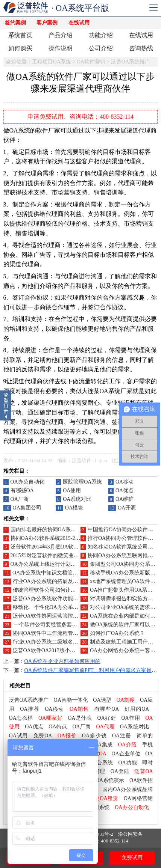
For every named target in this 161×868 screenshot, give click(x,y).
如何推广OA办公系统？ (117, 633)
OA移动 (125, 482)
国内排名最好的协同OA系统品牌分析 (54, 530)
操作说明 (61, 48)
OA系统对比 (77, 499)
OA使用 (72, 491)
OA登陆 (120, 771)
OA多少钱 (94, 736)
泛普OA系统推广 (131, 62)
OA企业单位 (126, 754)
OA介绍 (128, 745)
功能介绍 (101, 35)
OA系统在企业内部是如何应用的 (62, 661)
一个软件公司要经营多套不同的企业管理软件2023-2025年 (80, 625)
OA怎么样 (21, 718)
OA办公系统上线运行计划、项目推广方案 (59, 564)
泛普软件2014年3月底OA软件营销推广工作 (60, 547)
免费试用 (132, 858)
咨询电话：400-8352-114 (102, 841)
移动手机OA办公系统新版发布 (125, 573)
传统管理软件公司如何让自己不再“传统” (60, 590)
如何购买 (20, 48)
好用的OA (137, 709)
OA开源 (127, 508)
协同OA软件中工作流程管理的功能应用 (59, 633)
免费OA (43, 736)
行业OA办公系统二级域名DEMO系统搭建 (61, 642)
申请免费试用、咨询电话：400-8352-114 (80, 117)
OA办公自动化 (27, 482)
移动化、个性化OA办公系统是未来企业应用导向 (69, 607)
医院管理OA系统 (82, 482)
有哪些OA (22, 491)
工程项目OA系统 (52, 62)
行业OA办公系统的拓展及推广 (48, 581)
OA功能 (128, 763)
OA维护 (125, 499)
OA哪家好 (50, 718)
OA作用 (131, 718)
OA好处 (107, 718)
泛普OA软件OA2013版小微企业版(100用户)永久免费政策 (79, 650)
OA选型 (102, 700)
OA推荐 (30, 709)
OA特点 (58, 727)
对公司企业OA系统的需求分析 (125, 607)
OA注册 (122, 736)
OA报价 (67, 736)
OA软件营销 (91, 62)
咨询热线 (141, 48)
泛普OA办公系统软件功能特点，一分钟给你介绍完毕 (74, 599)
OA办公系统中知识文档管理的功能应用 (58, 573)
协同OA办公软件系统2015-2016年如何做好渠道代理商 (73, 538)
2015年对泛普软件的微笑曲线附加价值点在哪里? (67, 555)
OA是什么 (80, 718)
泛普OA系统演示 (105, 780)
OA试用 (19, 736)
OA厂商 (20, 499)
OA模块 (74, 508)
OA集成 (103, 745)
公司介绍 (101, 48)
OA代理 (106, 727)
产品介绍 (61, 35)
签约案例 (15, 23)
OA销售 (79, 709)
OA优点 (125, 491)
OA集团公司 (27, 508)
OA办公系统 (98, 763)
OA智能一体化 (71, 700)
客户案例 (47, 23)
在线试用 (79, 23)
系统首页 (20, 35)
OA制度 (126, 700)
